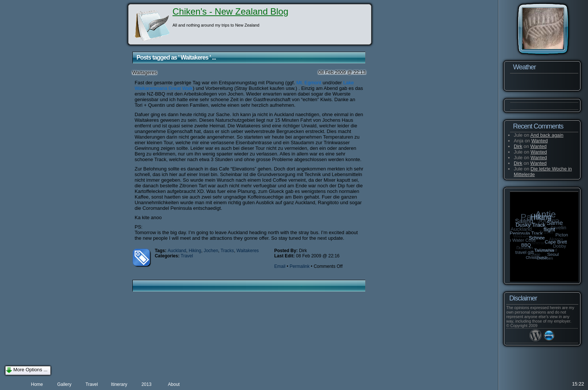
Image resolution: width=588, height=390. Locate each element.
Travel (187, 256)
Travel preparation (92, 386)
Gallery (64, 384)
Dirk (518, 146)
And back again (547, 135)
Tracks (227, 251)
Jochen (211, 251)
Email (280, 266)
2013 (146, 384)
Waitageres (145, 72)
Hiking (195, 251)
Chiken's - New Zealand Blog (230, 11)
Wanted (540, 141)
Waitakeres (248, 251)
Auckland (177, 251)
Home (37, 384)
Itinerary (119, 384)
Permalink (299, 266)
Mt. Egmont (309, 83)
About (174, 384)
